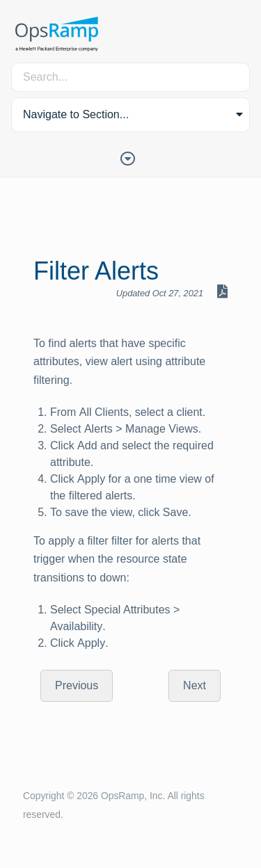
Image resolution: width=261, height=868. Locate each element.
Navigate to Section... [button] (76, 114)
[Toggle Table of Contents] (131, 157)
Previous (77, 685)
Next (195, 685)
